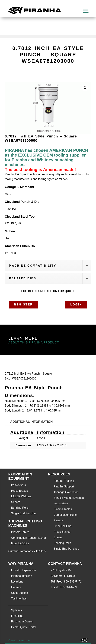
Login (76, 305)
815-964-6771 (69, 587)
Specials (16, 610)
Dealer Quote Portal (23, 627)
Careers (16, 587)
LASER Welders (21, 496)
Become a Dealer (22, 621)
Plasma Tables (20, 532)
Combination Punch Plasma (28, 538)
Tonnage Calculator (66, 492)
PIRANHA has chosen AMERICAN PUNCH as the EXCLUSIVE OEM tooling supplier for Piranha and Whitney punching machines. (46, 158)
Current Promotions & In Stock (27, 551)
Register (23, 305)
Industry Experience (23, 570)
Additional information (31, 422)
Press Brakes (19, 491)
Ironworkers (18, 485)
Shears (16, 502)
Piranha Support (64, 486)
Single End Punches (24, 513)
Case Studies (19, 593)
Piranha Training (64, 481)
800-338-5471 (73, 582)
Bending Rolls (20, 508)
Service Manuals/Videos (69, 498)
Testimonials (19, 599)
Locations (17, 582)
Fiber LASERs (20, 543)
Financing (17, 616)
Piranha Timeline (22, 576)
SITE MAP (24, 640)
